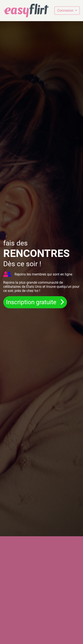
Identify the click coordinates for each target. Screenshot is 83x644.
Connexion (66, 10)
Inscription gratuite (32, 302)
